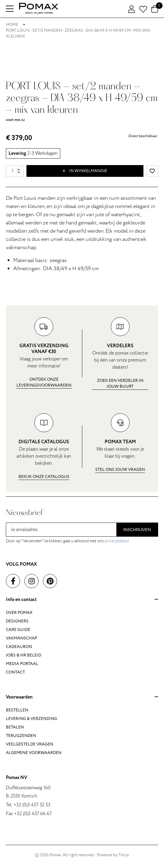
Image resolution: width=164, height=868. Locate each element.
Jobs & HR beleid (24, 655)
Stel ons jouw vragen (120, 470)
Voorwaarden (82, 697)
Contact (15, 672)
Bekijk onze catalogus (44, 477)
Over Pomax (19, 613)
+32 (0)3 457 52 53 (32, 805)
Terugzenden (21, 736)
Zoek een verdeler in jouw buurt (120, 383)
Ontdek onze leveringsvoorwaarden (44, 382)
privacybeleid (117, 541)
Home (12, 25)
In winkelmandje (85, 171)
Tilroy (124, 855)
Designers (17, 621)
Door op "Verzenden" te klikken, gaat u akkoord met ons (67, 541)
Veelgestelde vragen (30, 744)
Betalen (15, 727)
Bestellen (17, 710)
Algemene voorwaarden (34, 753)
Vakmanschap (21, 638)
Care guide (18, 630)
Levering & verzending (31, 719)
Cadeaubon (19, 647)
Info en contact (82, 600)
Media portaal (22, 664)
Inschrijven (137, 530)
